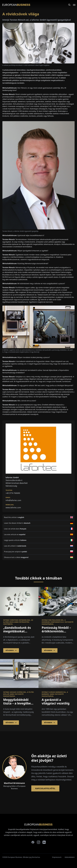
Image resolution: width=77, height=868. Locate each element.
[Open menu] (73, 5)
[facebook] (33, 842)
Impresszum (57, 857)
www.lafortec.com (13, 508)
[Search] (69, 5)
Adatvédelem (70, 857)
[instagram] (38, 842)
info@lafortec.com (13, 500)
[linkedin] (44, 842)
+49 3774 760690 (13, 493)
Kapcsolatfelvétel (45, 788)
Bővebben (11, 650)
